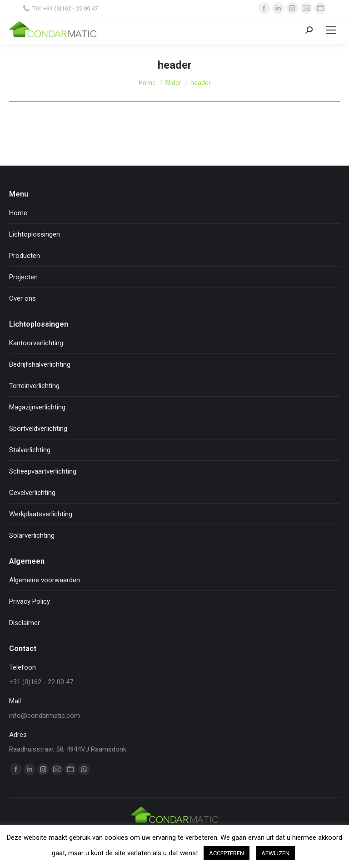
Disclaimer (25, 623)
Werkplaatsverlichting (41, 514)
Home (18, 213)
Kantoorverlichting (36, 343)
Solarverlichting (32, 535)
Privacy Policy (30, 601)
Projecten (23, 277)
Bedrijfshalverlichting (40, 364)
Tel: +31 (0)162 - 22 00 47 (60, 8)
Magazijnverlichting (37, 407)
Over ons (22, 298)
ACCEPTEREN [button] (227, 853)
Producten (25, 256)
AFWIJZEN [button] (275, 853)
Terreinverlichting (34, 386)
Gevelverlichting (32, 493)
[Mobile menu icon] (331, 30)
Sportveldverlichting (38, 429)
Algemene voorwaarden (45, 580)
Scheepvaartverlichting (43, 471)
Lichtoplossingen (35, 234)
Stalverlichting (30, 450)
